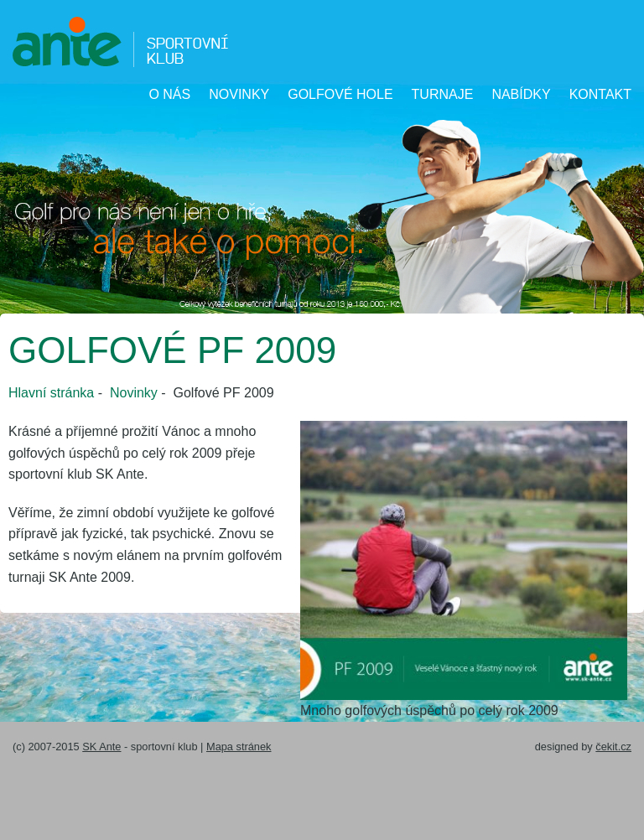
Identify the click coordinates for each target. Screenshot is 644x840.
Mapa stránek (239, 747)
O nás (169, 94)
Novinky (239, 94)
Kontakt (600, 94)
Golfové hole (340, 94)
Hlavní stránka (51, 393)
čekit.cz (613, 747)
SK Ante (101, 747)
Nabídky (521, 94)
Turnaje (443, 94)
